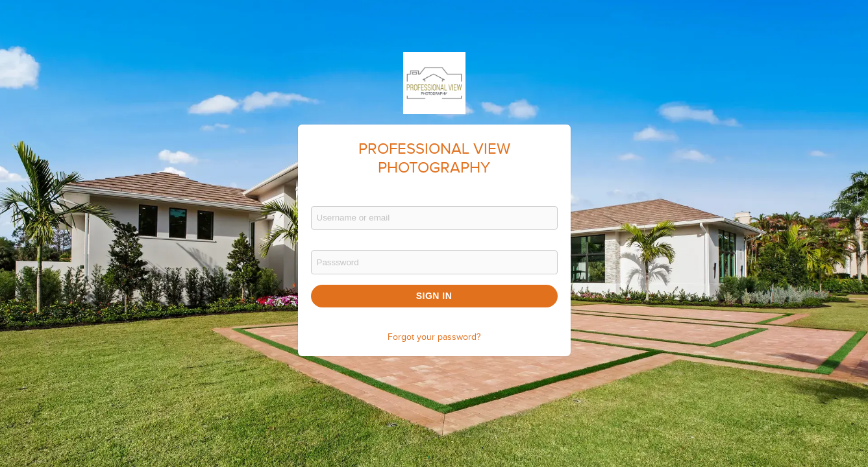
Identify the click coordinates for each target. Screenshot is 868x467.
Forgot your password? (434, 337)
